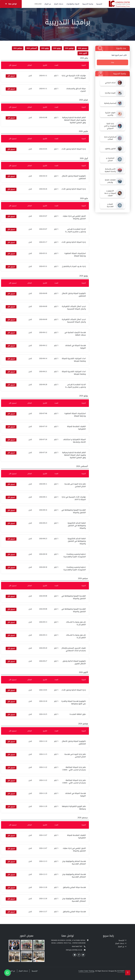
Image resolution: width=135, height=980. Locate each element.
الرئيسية (99, 4)
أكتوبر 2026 (83, 53)
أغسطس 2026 (32, 48)
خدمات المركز (59, 4)
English (38, 4)
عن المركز (48, 4)
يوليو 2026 (45, 48)
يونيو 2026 (57, 48)
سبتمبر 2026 (18, 48)
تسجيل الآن (11, 76)
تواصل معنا (11, 4)
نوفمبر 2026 (69, 48)
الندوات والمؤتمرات (73, 4)
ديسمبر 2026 (82, 48)
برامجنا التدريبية (88, 4)
